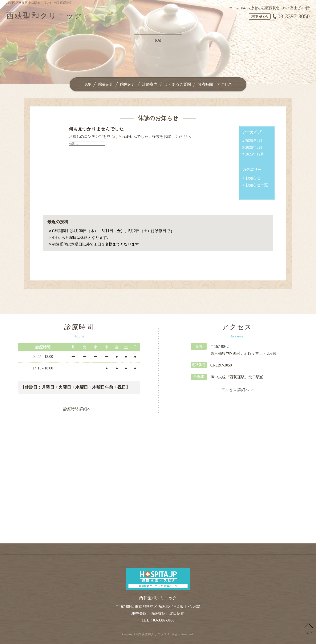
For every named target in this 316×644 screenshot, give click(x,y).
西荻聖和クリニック (152, 634)
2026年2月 (254, 147)
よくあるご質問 (178, 84)
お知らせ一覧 (257, 185)
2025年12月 (255, 154)
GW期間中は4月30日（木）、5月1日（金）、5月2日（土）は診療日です (113, 231)
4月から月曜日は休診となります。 (81, 238)
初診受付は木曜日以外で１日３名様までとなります (96, 244)
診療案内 (150, 84)
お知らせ (253, 178)
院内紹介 (128, 84)
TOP (88, 84)
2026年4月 (254, 141)
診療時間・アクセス (215, 84)
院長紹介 (106, 84)
